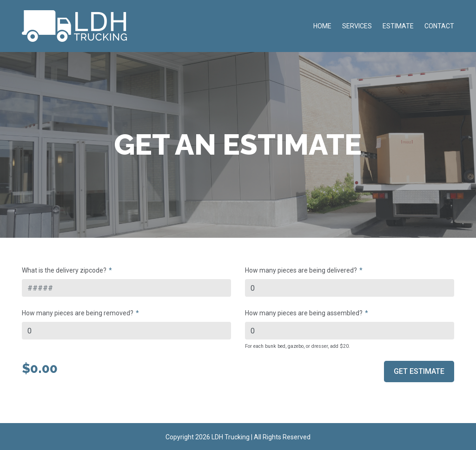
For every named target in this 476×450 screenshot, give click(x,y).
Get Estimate (419, 371)
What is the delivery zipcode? (64, 270)
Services (357, 26)
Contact (439, 26)
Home (322, 26)
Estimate (398, 26)
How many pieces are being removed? (78, 313)
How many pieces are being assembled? (304, 313)
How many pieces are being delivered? (301, 270)
